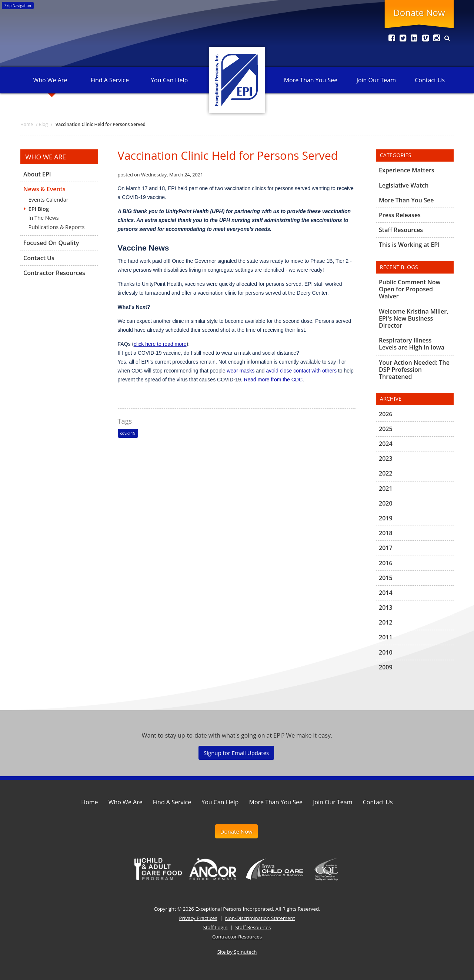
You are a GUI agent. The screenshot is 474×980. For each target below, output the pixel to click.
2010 (386, 652)
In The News (44, 218)
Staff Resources (401, 230)
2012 (386, 622)
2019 (386, 518)
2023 (386, 458)
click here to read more (160, 344)
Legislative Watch (404, 185)
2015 (386, 578)
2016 (386, 563)
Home (89, 802)
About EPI (37, 175)
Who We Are (50, 80)
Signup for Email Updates (236, 753)
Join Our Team (376, 80)
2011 (386, 637)
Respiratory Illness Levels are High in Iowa (412, 344)
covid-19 (128, 433)
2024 (386, 444)
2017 (386, 548)
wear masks (241, 371)
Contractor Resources (54, 273)
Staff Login (216, 927)
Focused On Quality (51, 243)
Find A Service (110, 80)
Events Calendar (49, 200)
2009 (386, 667)
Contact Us (430, 80)
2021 (386, 489)
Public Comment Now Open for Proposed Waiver (410, 289)
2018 (386, 533)
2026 (386, 414)
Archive (391, 399)
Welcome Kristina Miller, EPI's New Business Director (414, 318)
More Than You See (311, 80)
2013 (386, 607)
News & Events (44, 189)
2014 (386, 593)
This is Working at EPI (409, 245)
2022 (386, 473)
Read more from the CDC (273, 380)
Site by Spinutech (237, 952)
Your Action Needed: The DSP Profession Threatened (414, 370)
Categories (396, 155)
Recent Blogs (399, 267)
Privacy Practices (198, 918)
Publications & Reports (57, 227)
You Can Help (169, 80)
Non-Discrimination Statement (260, 918)
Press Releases (400, 215)
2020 (386, 503)
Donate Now (419, 12)
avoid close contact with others (301, 371)
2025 (386, 429)
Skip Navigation (18, 6)
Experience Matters (407, 170)
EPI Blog (39, 209)
